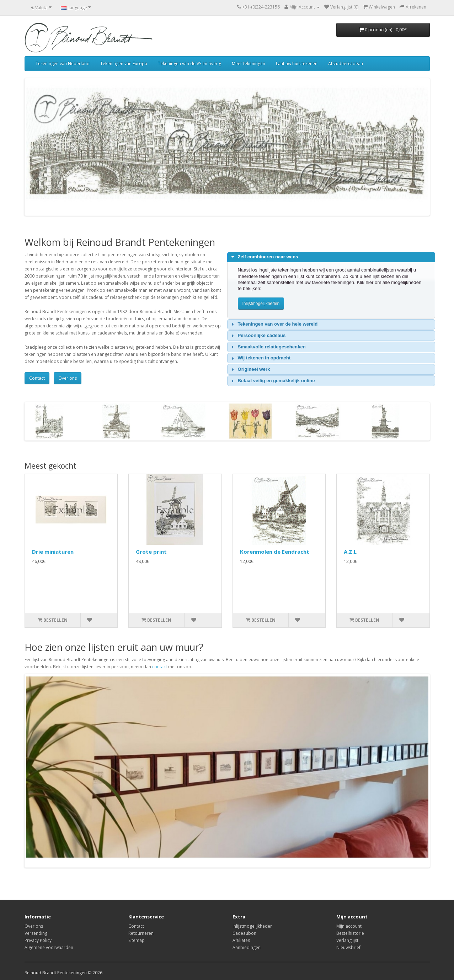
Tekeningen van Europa (124, 64)
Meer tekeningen (249, 64)
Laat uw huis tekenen (297, 64)
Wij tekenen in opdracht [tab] (260, 358)
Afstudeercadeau (346, 64)
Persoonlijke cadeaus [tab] (258, 336)
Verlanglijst (347, 940)
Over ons (68, 378)
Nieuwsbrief (348, 947)
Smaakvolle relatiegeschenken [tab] (268, 347)
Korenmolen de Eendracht (275, 552)
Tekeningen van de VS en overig (189, 64)
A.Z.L (350, 552)
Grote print (151, 552)
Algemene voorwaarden (49, 947)
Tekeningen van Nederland (63, 64)
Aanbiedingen (247, 947)
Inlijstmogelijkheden (253, 926)
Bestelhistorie (350, 933)
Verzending (36, 933)
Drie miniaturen (53, 552)
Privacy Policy (38, 940)
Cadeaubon (244, 933)
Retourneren (141, 933)
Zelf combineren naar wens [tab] (264, 257)
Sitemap (137, 940)
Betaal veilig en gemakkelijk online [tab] (272, 381)
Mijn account (349, 926)
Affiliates (241, 940)
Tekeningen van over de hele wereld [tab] (274, 324)
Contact (37, 378)
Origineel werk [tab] (250, 369)
